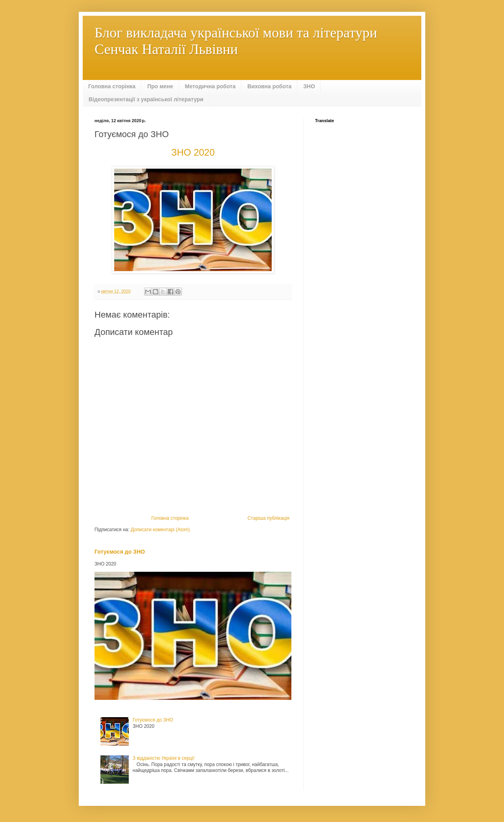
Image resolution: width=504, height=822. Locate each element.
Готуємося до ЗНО (120, 552)
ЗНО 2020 (193, 152)
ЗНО (309, 86)
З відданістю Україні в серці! (164, 758)
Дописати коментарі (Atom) (160, 530)
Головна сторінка (112, 86)
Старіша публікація (268, 518)
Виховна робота (269, 86)
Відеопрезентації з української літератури (146, 99)
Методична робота (210, 86)
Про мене (160, 86)
